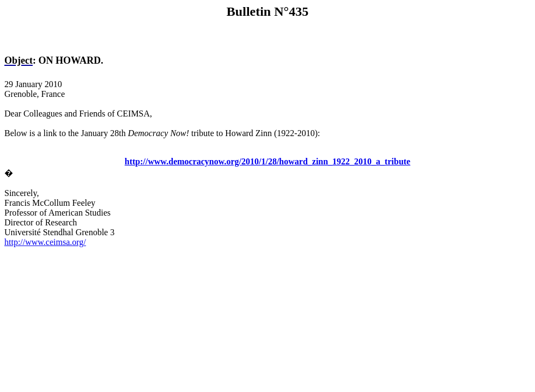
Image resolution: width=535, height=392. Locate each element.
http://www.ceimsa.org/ (45, 242)
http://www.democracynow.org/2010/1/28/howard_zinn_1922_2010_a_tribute (267, 161)
